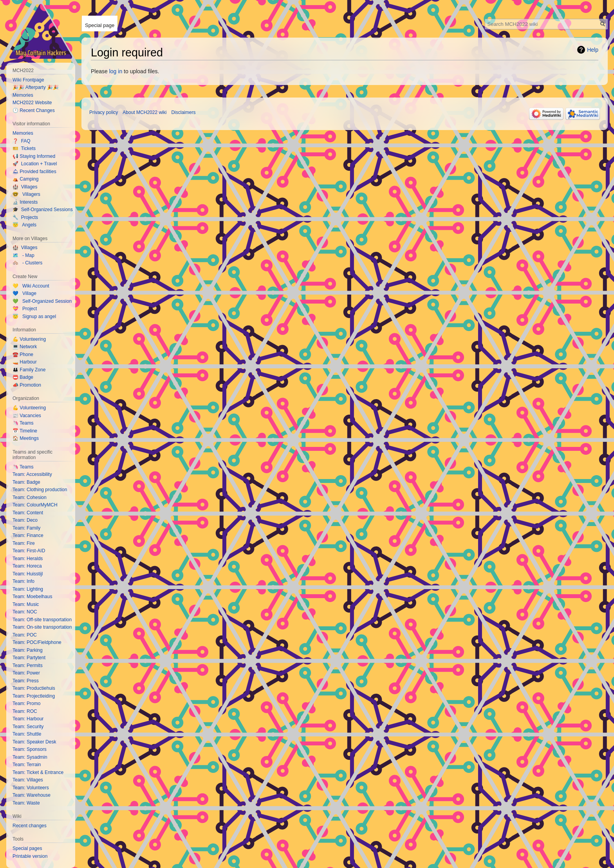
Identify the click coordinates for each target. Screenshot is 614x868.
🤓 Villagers (26, 194)
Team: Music (26, 604)
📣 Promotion (27, 385)
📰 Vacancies (27, 416)
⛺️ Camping (25, 179)
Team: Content (28, 513)
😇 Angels (24, 225)
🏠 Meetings (26, 438)
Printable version (30, 856)
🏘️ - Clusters (27, 263)
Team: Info (23, 581)
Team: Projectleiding (34, 696)
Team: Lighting (28, 589)
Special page (100, 25)
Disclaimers (183, 112)
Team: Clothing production (40, 490)
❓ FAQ (22, 141)
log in (116, 71)
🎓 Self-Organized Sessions (43, 210)
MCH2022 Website (32, 103)
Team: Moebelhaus (32, 597)
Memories (23, 95)
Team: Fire (24, 543)
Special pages (27, 848)
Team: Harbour (28, 719)
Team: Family (26, 528)
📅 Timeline (25, 431)
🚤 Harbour (25, 362)
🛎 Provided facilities (34, 172)
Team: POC (25, 635)
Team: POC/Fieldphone (37, 642)
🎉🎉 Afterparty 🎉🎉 (36, 87)
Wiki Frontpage (28, 80)
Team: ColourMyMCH (35, 505)
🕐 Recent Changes (34, 110)
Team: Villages (28, 780)
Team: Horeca (27, 566)
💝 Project (25, 309)
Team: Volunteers (31, 788)
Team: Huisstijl (28, 574)
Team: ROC (25, 711)
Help (593, 50)
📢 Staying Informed (34, 156)
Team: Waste (26, 803)
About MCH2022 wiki (144, 112)
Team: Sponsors (30, 749)
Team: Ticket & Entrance (38, 772)
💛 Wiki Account (31, 286)
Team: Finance (28, 535)
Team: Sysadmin (30, 757)
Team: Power (26, 673)
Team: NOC (25, 612)
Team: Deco (25, 520)
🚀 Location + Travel (35, 164)
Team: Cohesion (30, 497)
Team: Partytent (29, 658)
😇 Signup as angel (34, 316)
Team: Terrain (27, 765)
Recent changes (30, 826)
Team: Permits (28, 665)
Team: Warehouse (32, 795)
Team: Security (28, 727)
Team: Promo (26, 703)
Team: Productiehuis (34, 688)
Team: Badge (26, 482)
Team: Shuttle (27, 734)
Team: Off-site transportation (42, 620)
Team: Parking (28, 650)
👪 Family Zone (29, 370)
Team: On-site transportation (42, 627)
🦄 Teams (23, 423)
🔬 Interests (25, 202)
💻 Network (25, 347)
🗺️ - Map (23, 255)
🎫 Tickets (24, 148)
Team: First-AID (29, 551)
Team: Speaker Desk (34, 742)
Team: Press (26, 681)
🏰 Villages (25, 187)
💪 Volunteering (29, 339)
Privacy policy (104, 112)
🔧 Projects (25, 217)
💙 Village (24, 293)
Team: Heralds (28, 559)
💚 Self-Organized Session (42, 301)
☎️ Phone (23, 354)
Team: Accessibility (32, 474)
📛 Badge (23, 377)
